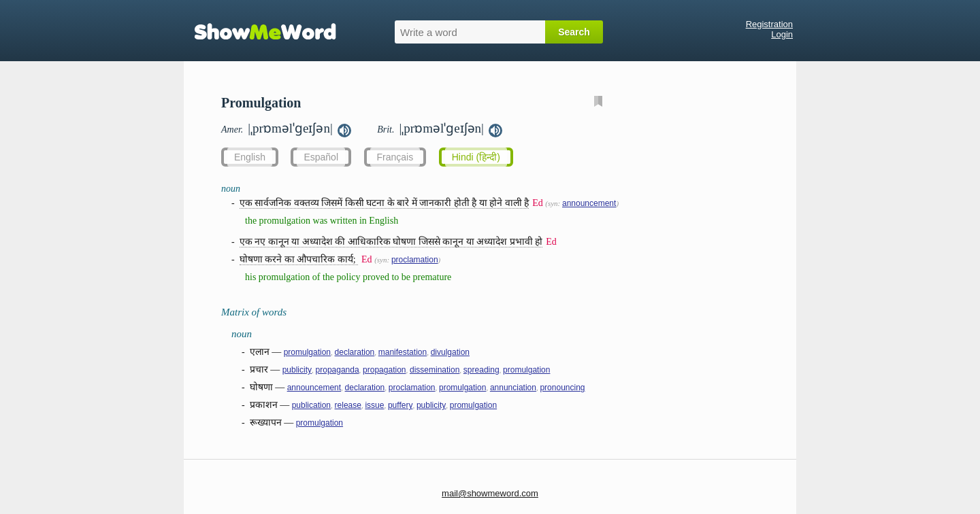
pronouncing (562, 388)
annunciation (513, 388)
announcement (589, 203)
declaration (355, 352)
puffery (400, 405)
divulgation (450, 352)
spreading (481, 370)
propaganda (338, 370)
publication (311, 405)
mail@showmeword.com (490, 493)
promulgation (307, 352)
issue (374, 405)
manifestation (403, 352)
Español (321, 157)
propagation (384, 370)
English (250, 157)
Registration (769, 24)
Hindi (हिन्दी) (476, 157)
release (348, 405)
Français (395, 157)
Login (782, 34)
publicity (297, 370)
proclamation (415, 260)
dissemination (435, 370)
